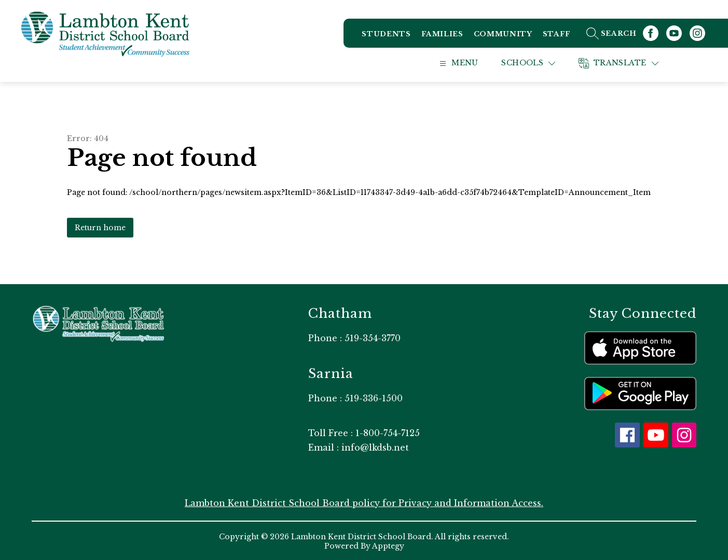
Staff (556, 36)
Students (386, 36)
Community (503, 36)
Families (442, 36)
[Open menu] (468, 62)
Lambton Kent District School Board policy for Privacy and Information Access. (364, 502)
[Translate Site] (630, 62)
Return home (100, 227)
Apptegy (388, 545)
